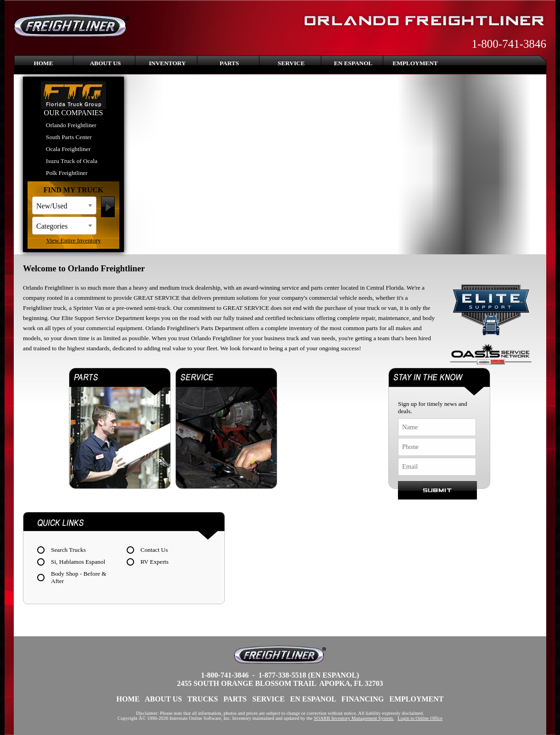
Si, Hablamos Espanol (78, 562)
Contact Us (154, 550)
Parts (229, 63)
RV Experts (154, 562)
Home (43, 63)
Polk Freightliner (67, 173)
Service (291, 63)
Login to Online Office (420, 718)
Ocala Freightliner (68, 149)
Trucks (203, 699)
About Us (106, 63)
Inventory (167, 63)
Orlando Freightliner (71, 125)
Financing (363, 699)
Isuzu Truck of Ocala (72, 161)
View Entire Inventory (73, 240)
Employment (415, 63)
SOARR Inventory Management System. (354, 718)
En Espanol (353, 63)
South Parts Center (69, 137)
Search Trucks (68, 550)
